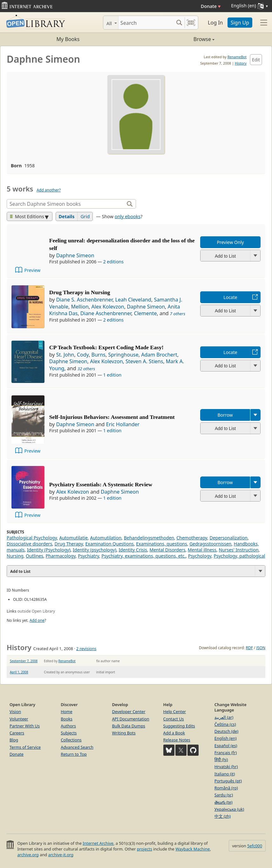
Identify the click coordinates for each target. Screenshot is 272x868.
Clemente (146, 313)
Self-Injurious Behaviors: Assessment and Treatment (112, 417)
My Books (68, 39)
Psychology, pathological (240, 556)
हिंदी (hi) (221, 760)
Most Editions (27, 216)
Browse (175, 39)
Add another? (49, 190)
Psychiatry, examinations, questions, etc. (143, 556)
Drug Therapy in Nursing (80, 292)
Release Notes (177, 740)
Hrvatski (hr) (226, 767)
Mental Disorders (167, 550)
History (241, 63)
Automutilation (106, 538)
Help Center (175, 712)
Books (67, 719)
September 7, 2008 (24, 661)
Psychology (200, 556)
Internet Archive (98, 843)
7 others (178, 314)
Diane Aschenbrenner (106, 313)
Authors (68, 726)
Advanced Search (77, 747)
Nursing (15, 556)
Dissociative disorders (29, 544)
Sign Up (240, 23)
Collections (71, 740)
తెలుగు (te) (224, 802)
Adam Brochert (159, 355)
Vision (15, 712)
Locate (230, 297)
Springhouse (123, 355)
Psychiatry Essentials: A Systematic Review (101, 484)
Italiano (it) (225, 774)
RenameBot (237, 57)
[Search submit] (179, 23)
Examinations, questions (162, 544)
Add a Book (174, 733)
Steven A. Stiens (144, 361)
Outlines (34, 556)
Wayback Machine (193, 849)
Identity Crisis (133, 550)
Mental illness (202, 550)
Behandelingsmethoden (149, 538)
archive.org (28, 855)
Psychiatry (88, 556)
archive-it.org (61, 855)
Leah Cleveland (133, 300)
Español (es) (226, 746)
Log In (215, 23)
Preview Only (231, 242)
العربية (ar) (224, 717)
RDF (249, 648)
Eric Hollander (123, 424)
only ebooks (128, 216)
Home (66, 712)
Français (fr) (226, 753)
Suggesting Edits (179, 726)
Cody (83, 355)
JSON (261, 648)
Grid (85, 216)
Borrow (225, 415)
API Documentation (130, 719)
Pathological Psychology (32, 538)
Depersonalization (228, 538)
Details (67, 216)
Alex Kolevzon (108, 307)
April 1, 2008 (19, 672)
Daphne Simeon (75, 255)
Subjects (69, 733)
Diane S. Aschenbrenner (84, 300)
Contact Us (174, 719)
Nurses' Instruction (238, 550)
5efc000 (255, 846)
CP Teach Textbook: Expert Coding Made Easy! (106, 347)
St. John (65, 355)
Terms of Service (25, 747)
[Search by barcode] (191, 23)
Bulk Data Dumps (129, 726)
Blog (14, 740)
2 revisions (86, 649)
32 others (86, 369)
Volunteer (19, 719)
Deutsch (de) (226, 731)
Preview (32, 270)
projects (145, 849)
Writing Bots (124, 733)
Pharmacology (61, 556)
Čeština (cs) (225, 724)
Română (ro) (226, 788)
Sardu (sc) (224, 795)
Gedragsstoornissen (210, 544)
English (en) (226, 738)
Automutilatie (73, 538)
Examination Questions (109, 544)
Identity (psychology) (95, 550)
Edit (256, 60)
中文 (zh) (223, 816)
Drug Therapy (69, 544)
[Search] (146, 23)
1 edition (112, 375)
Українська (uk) (229, 809)
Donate (211, 6)
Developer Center (129, 712)
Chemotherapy (192, 538)
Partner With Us (25, 726)
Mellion (80, 307)
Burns (99, 355)
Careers (17, 733)
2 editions (113, 262)
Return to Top (74, 754)
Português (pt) (228, 781)
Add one (37, 620)
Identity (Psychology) (49, 550)
